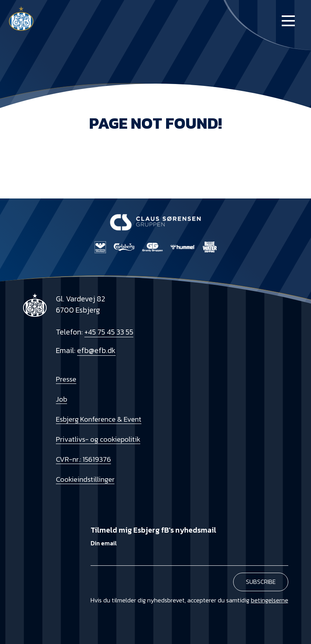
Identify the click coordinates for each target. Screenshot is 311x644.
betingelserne (270, 600)
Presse (66, 379)
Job (61, 399)
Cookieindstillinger (85, 479)
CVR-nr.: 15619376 (83, 459)
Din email (104, 543)
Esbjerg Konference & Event (99, 419)
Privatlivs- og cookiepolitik (98, 439)
